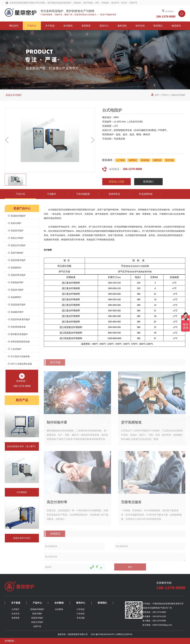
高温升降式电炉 (17, 260)
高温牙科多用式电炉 (19, 319)
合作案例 (59, 603)
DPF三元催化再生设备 (20, 364)
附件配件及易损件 (18, 334)
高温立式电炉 (16, 238)
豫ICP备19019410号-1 (106, 634)
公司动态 (81, 609)
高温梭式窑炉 (16, 312)
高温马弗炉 (14, 223)
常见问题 (81, 618)
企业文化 (16, 614)
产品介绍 (20, 194)
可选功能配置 (83, 194)
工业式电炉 (14, 349)
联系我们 (148, 182)
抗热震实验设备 (17, 327)
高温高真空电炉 (17, 305)
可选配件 (52, 194)
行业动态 (81, 614)
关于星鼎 (16, 603)
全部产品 (37, 626)
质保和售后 (114, 194)
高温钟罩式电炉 (17, 275)
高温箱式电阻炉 (17, 216)
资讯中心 (81, 603)
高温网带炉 (14, 297)
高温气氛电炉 (16, 253)
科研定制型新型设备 (19, 342)
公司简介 (16, 609)
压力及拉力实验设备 (19, 356)
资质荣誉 (16, 618)
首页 (157, 95)
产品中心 (165, 95)
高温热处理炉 (16, 282)
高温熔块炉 (14, 268)
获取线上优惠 (117, 182)
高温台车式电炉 (14, 95)
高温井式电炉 (16, 290)
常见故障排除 (146, 194)
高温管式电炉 (16, 231)
